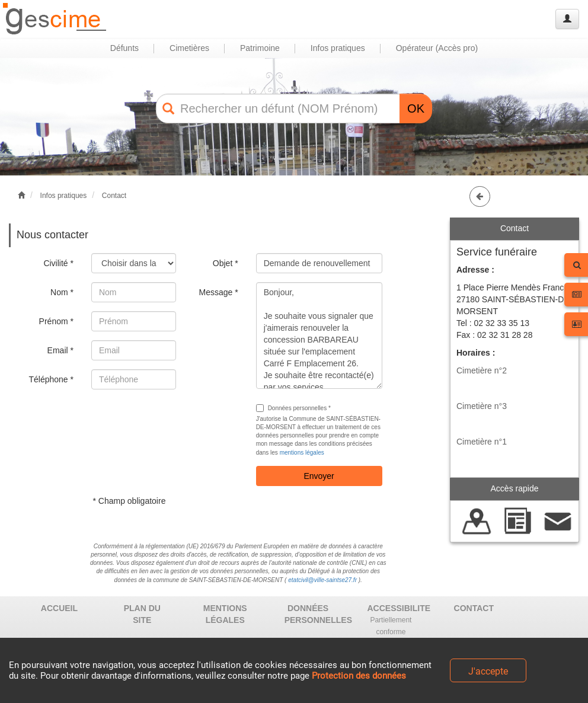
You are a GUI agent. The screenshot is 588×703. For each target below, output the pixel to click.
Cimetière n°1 (482, 442)
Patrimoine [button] (260, 48)
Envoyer (319, 476)
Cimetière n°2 (482, 370)
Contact (114, 196)
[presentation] (181, 421)
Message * (218, 292)
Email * (60, 350)
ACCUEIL (59, 608)
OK (416, 108)
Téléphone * (51, 379)
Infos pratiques (64, 196)
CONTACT (474, 608)
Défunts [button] (124, 48)
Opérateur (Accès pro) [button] (437, 48)
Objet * (226, 263)
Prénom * (56, 321)
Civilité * (58, 263)
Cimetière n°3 (482, 406)
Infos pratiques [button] (338, 48)
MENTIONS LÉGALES (225, 614)
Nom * (62, 292)
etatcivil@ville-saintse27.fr (322, 580)
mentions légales (302, 453)
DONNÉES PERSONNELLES (313, 614)
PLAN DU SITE (142, 614)
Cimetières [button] (189, 48)
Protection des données (359, 676)
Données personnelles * (293, 408)
